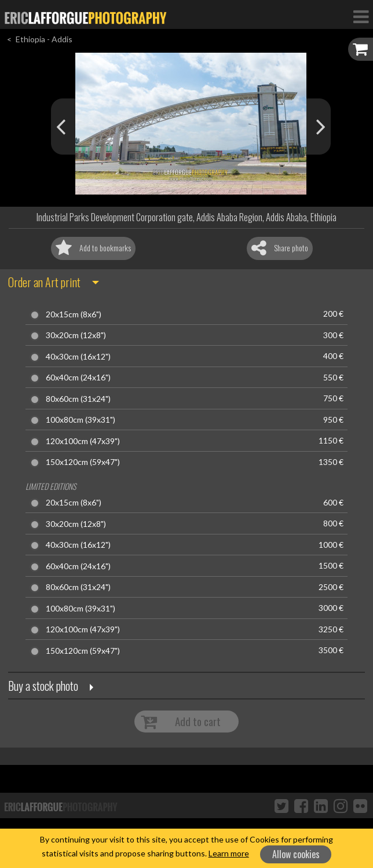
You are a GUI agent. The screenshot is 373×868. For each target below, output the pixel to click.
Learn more (229, 853)
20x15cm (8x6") (74, 314)
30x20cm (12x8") (76, 335)
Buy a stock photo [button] (43, 686)
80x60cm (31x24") (78, 399)
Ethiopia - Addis (44, 39)
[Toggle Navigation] (361, 16)
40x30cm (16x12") (78, 357)
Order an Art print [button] (44, 282)
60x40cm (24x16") (78, 378)
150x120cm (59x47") (83, 462)
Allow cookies (296, 854)
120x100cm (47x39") (83, 441)
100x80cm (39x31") (81, 420)
